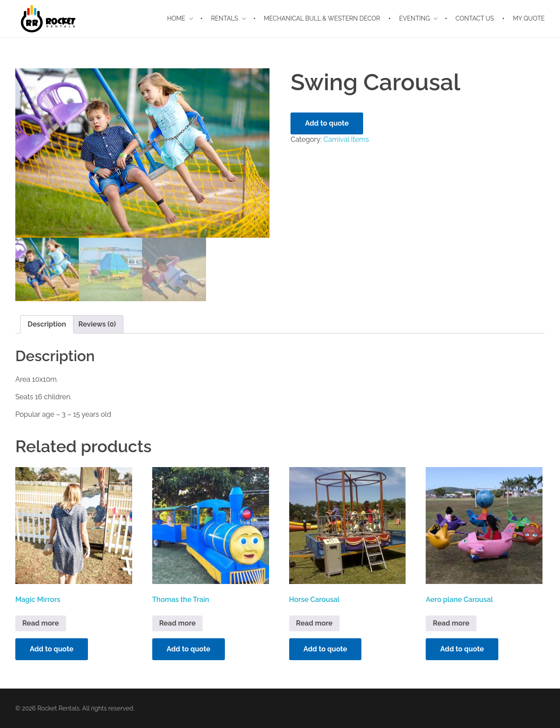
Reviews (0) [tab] (97, 324)
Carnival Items (346, 139)
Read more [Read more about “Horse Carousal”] (315, 623)
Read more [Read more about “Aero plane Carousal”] (451, 623)
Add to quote (327, 123)
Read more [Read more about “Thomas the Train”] (178, 623)
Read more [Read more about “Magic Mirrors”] (41, 623)
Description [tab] (47, 324)
